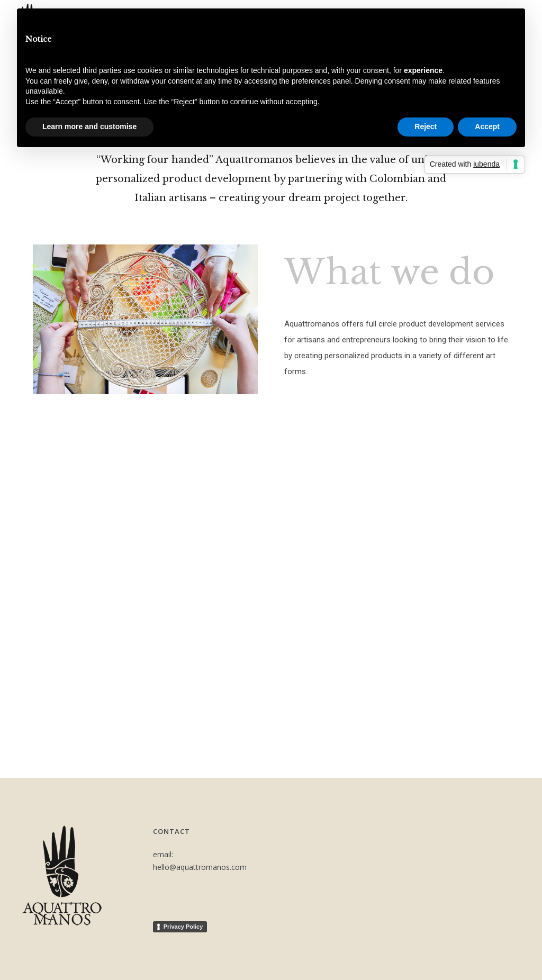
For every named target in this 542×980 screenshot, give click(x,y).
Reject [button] (426, 126)
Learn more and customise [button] (89, 126)
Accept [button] (487, 126)
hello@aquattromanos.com (200, 867)
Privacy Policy (183, 927)
